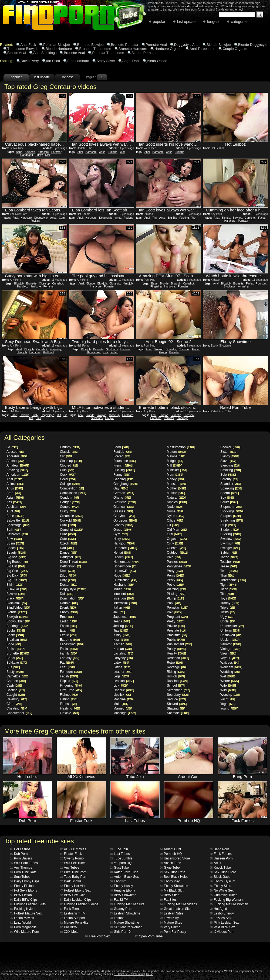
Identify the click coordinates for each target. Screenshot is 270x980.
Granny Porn (121, 909)
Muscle (176, 493)
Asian (15, 498)
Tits (154, 218)
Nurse (175, 511)
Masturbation (181, 447)
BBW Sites (170, 895)
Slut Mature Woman (126, 927)
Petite (175, 585)
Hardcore (43, 152)
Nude (175, 507)
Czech (68, 543)
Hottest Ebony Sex (76, 890)
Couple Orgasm (235, 49)
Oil (173, 525)
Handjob (22, 287)
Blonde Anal (17, 53)
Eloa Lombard (78, 61)
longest (213, 22)
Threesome (94, 352)
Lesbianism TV (73, 913)
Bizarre (15, 594)
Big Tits (172, 218)
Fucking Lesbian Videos (79, 904)
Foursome (124, 461)
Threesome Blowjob (23, 49)
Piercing (176, 589)
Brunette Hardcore (133, 49)
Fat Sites (168, 900)
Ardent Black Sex (124, 877)
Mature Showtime (125, 923)
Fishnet (69, 695)
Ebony (69, 612)
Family (68, 653)
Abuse (149, 974)
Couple (110, 418)
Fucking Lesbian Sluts (28, 904)
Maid (121, 704)
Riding (114, 352)
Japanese (125, 617)
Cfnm (14, 704)
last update (186, 22)
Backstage (18, 525)
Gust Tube (120, 868)
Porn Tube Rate (23, 872)
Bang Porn (220, 849)
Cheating (17, 708)
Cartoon (16, 681)
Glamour (123, 507)
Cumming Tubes (224, 895)
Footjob (123, 452)
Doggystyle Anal (187, 45)
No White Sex (222, 890)
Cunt (68, 534)
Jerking (123, 626)
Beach (15, 548)
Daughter (70, 557)
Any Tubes (70, 868)
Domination (72, 598)
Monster (176, 484)
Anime (15, 484)
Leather (123, 672)
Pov (174, 612)
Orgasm (177, 539)
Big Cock (17, 571)
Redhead (48, 352)
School (176, 686)
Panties (177, 562)
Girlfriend (124, 502)
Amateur (18, 465)
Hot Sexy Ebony (24, 890)
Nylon (175, 516)
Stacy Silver (106, 61)
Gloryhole (124, 516)
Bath (14, 530)
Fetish (69, 676)
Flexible (69, 713)
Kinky (122, 635)
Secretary (178, 695)
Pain (174, 557)
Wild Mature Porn (25, 932)
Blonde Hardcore (59, 49)
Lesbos (117, 918)
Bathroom (17, 534)
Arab (14, 493)
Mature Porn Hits (74, 923)
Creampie (71, 516)
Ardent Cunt (171, 849)
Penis (175, 575)
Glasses (123, 511)
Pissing (176, 594)
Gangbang (27, 155)
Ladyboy (123, 658)
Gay (121, 488)
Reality (176, 653)
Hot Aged (219, 909)
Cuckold (70, 520)
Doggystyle (41, 218)
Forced (122, 456)
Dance (68, 553)
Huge (122, 575)
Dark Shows (71, 881)
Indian (122, 589)
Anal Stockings (45, 53)
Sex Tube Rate (173, 872)
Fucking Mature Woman (229, 904)
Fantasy (70, 658)
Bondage (17, 626)
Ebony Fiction (22, 886)
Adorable (17, 456)
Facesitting (72, 644)
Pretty (175, 621)
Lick (121, 686)
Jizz (121, 631)
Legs (121, 676)
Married (123, 708)
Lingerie (125, 349)
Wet (122, 152)
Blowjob (237, 218)
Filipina (69, 681)
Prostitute (177, 635)
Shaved (177, 704)
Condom (69, 498)
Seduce (176, 699)
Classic (69, 452)
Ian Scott (53, 61)
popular (159, 22)
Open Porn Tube (149, 936)
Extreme (70, 640)
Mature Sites (171, 923)
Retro (175, 663)
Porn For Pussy (173, 932)
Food (121, 447)
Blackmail (17, 603)
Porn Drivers (21, 858)
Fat (67, 663)
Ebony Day (170, 881)
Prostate (176, 631)
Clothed (69, 465)
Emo (67, 617)
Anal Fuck (28, 45)
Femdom (71, 672)
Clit (66, 456)
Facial (262, 218)
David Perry (30, 61)
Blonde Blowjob (219, 45)
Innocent (123, 594)
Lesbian (124, 681)
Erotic (68, 621)
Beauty (16, 553)
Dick (48, 155)
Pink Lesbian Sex (225, 923)
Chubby (70, 447)
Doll (67, 594)
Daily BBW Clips (24, 900)
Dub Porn (19, 854)
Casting (16, 690)
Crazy (68, 511)
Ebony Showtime (174, 886)
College (70, 484)
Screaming (178, 690)
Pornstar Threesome (108, 53)
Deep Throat (73, 562)
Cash (14, 686)
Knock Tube (221, 868)
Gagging (123, 479)
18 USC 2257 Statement (129, 974)
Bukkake (16, 663)
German (124, 493)
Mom (175, 475)
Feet (68, 667)
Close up (44, 284)
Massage (124, 713)
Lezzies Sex (221, 918)
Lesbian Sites (172, 913)
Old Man (177, 530)
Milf (59, 415)
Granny (123, 525)
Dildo (68, 575)
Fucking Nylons (23, 909)
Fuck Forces (221, 854)
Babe (19, 152)
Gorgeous (125, 520)
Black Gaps (220, 877)
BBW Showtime (123, 895)
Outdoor (177, 553)
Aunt (13, 511)
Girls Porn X (121, 932)
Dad (67, 548)
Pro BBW (69, 927)
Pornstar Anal (156, 45)
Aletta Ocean (157, 61)
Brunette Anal (74, 53)
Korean (122, 649)
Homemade (126, 562)
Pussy (39, 155)
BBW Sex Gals (73, 895)
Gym (121, 534)
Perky (175, 580)
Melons (176, 456)
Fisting (68, 699)
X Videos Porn (222, 932)
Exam (67, 631)
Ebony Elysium (223, 881)
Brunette (30, 152)
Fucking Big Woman (226, 900)
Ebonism (118, 881)
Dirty (68, 580)
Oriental (176, 548)
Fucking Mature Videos (179, 904)
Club (67, 470)
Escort (68, 626)
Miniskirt (177, 470)
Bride (13, 644)
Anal (80, 152)
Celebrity (17, 699)
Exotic (68, 635)
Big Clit (15, 566)
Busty (35, 415)
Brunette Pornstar (125, 45)
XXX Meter (70, 932)
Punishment (179, 644)
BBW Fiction (21, 895)
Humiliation (125, 580)
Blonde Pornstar (144, 53)
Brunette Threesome (95, 49)
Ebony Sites (221, 886)
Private (176, 626)
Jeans (122, 621)
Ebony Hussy (122, 886)
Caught (16, 695)
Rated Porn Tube (124, 872)
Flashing (70, 708)
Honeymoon (125, 566)
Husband (124, 585)
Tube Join (119, 849)
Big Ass (16, 557)
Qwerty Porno (72, 858)
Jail (119, 612)
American (18, 475)
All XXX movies (73, 849)
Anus (102, 152)
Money (175, 479)
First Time (71, 690)
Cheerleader (19, 713)
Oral (174, 534)
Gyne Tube (170, 868)
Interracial (125, 603)
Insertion (123, 598)
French (123, 465)
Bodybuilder (18, 621)
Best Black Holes (174, 877)
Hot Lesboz (20, 849)
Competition (72, 488)
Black (15, 598)
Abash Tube (171, 863)
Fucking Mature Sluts (127, 904)
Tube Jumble (121, 858)
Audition (16, 507)
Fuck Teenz (70, 909)
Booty (15, 635)
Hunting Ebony (123, 890)
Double (69, 603)
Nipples (177, 502)
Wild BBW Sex (222, 927)
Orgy (175, 543)
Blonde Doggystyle (253, 45)
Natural (176, 498)
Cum (62, 218)
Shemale (178, 713)
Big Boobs (18, 562)
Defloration (70, 566)
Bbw (14, 539)
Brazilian (16, 640)
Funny (122, 475)
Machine (123, 699)
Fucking (113, 152)
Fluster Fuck (71, 854)
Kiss (105, 352)
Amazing (243, 287)
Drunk (68, 608)
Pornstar (56, 152)
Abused (15, 452)
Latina (122, 667)
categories (240, 22)
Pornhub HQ (171, 854)
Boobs (16, 631)
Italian (122, 608)
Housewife (125, 571)
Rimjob (176, 676)
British (15, 649)
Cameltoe (17, 676)
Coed (68, 479)
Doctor (68, 585)
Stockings (230, 287)
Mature (176, 452)
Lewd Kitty (169, 918)
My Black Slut (172, 890)
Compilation (73, 493)
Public (176, 640)
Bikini (15, 585)
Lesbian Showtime (125, 913)
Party (175, 571)
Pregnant (177, 617)
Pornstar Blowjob (56, 45)
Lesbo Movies (22, 918)
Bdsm (15, 543)
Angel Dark (131, 61)
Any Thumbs (21, 868)
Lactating (123, 653)
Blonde (226, 218)
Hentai (122, 553)
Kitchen (123, 644)
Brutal (14, 658)
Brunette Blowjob (90, 45)
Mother (176, 488)
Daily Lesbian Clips (76, 900)
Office (175, 520)
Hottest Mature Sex (26, 913)
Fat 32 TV (119, 900)
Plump (175, 598)
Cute (68, 539)
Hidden (123, 557)
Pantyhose (179, 566)
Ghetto (122, 498)
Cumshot (250, 218)
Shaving (176, 708)
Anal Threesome (202, 49)
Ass (14, 502)
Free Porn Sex (97, 936)
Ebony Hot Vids (73, 886)
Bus (13, 667)
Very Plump (170, 927)
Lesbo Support (73, 918)
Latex (121, 663)
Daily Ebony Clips (25, 881)
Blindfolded (18, 608)
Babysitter (17, 520)
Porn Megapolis (23, 927)
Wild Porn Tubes (24, 863)
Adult (216, 863)
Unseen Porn (221, 858)
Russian (177, 681)
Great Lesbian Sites (176, 909)
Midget (175, 461)
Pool (174, 603)
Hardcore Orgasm (168, 49)
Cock (68, 475)
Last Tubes (120, 854)
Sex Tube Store (223, 872)
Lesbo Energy (222, 913)
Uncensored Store (175, 858)
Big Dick (17, 575)
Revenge (177, 667)
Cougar (70, 502)
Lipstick (122, 695)
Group (163, 352)
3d (12, 447)
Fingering (156, 287)
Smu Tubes (20, 877)
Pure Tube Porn (73, 872)
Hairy (122, 539)
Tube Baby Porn (74, 877)
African (15, 461)
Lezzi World (21, 923)
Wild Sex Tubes (73, 863)
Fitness (68, 704)
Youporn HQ (121, 863)
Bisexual (16, 589)
